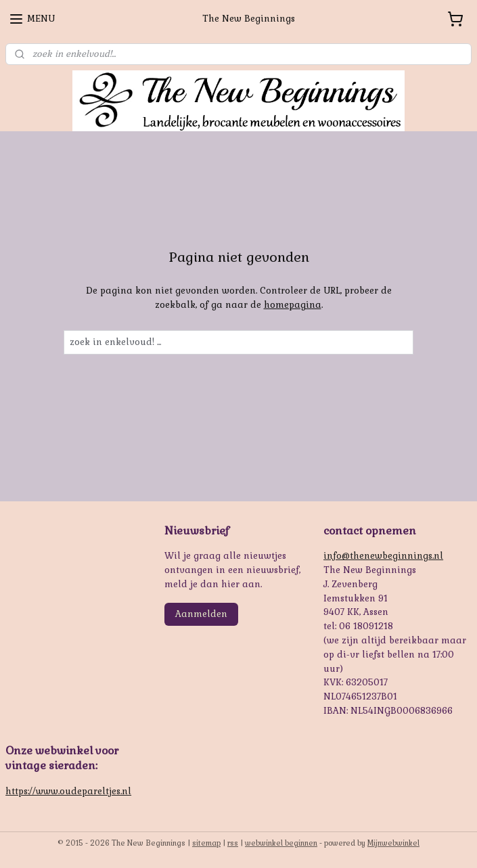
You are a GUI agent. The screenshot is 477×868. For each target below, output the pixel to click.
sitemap (206, 843)
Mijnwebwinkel (393, 843)
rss (233, 843)
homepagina (293, 305)
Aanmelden (201, 614)
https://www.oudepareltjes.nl (68, 791)
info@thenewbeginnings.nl (383, 556)
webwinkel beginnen (281, 843)
